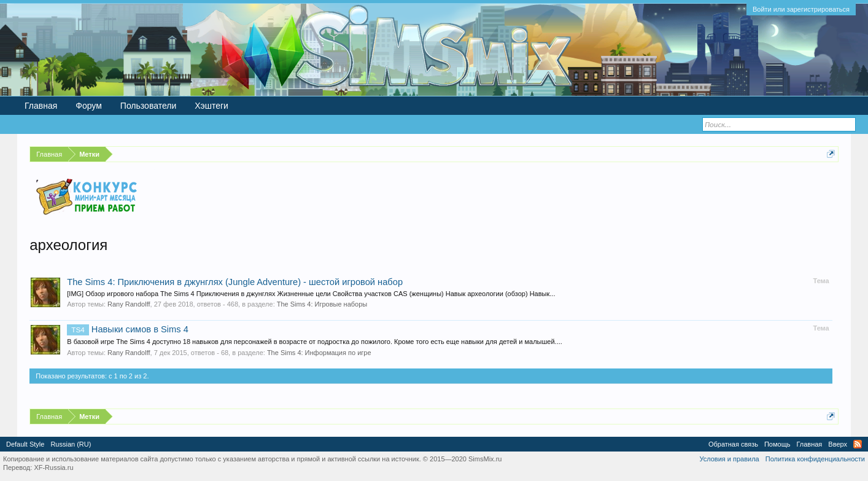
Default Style (25, 444)
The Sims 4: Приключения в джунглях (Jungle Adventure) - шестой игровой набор (235, 282)
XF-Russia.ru (53, 467)
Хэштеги (211, 106)
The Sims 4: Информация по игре (319, 353)
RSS (858, 444)
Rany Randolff (129, 304)
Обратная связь (733, 444)
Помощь (777, 444)
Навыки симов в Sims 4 (128, 329)
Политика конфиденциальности (815, 459)
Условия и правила (729, 459)
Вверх (838, 444)
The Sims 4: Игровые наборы (322, 304)
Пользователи (148, 106)
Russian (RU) (71, 444)
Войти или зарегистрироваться (801, 9)
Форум (89, 106)
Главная (41, 106)
